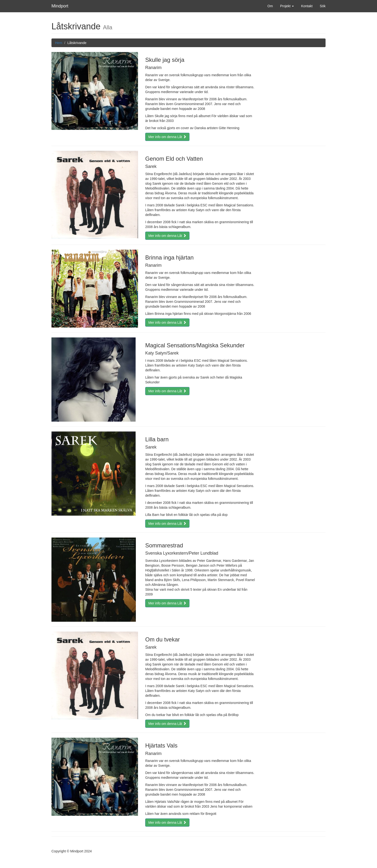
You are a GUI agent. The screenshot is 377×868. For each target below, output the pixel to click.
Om (270, 6)
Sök (323, 6)
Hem (59, 43)
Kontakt (307, 6)
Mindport (60, 6)
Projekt (287, 6)
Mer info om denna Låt (167, 137)
